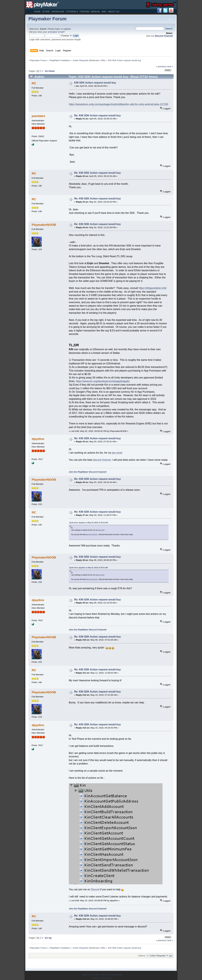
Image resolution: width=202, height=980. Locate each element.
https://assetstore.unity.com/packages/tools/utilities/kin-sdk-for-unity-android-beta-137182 (119, 104)
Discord (95, 889)
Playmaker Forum (48, 19)
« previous (161, 66)
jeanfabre (38, 116)
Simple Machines (114, 975)
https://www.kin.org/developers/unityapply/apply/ (103, 381)
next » (170, 66)
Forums (85, 12)
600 (102, 60)
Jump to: (142, 956)
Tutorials (72, 12)
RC (34, 83)
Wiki (104, 12)
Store (46, 12)
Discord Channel (164, 36)
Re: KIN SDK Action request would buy (97, 115)
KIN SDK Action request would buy (95, 83)
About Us (114, 12)
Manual (95, 12)
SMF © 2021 (100, 975)
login (58, 29)
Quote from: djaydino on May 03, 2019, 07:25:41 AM (89, 523)
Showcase (58, 12)
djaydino (38, 439)
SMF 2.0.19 (87, 975)
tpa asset (117, 453)
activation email (56, 32)
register (67, 29)
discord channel (102, 460)
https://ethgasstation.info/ (153, 288)
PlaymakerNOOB (44, 225)
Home (37, 12)
